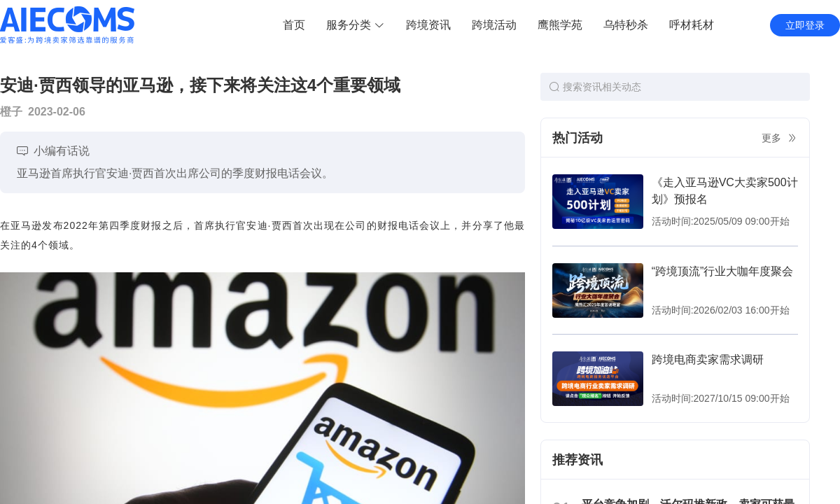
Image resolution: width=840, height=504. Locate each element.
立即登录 (805, 25)
